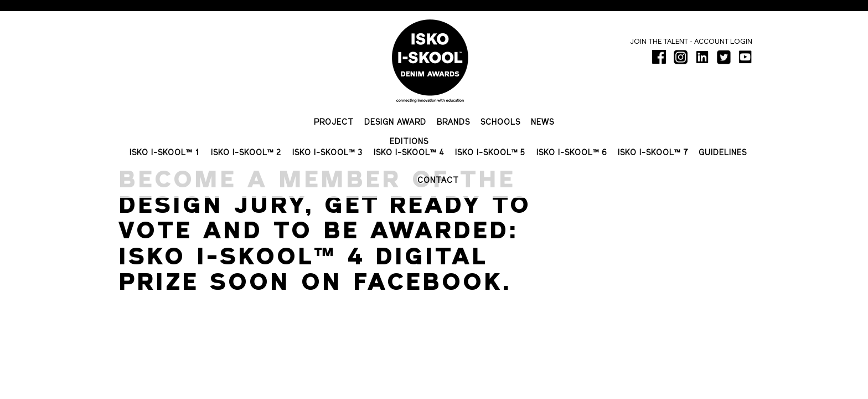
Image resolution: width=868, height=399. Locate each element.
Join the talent (659, 42)
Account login (723, 42)
